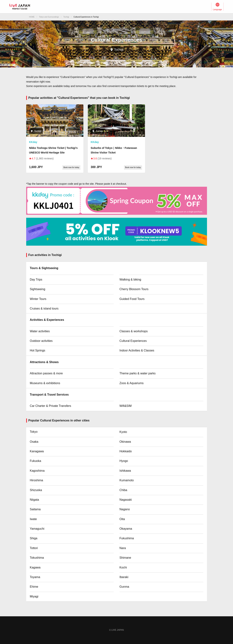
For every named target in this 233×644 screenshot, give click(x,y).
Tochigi (66, 17)
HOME (32, 17)
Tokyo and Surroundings (49, 17)
